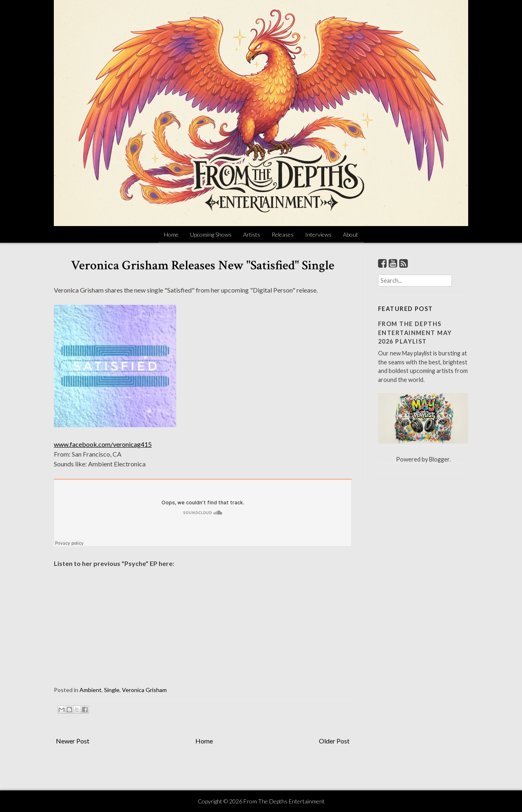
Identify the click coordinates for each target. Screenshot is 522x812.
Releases (283, 234)
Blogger (439, 459)
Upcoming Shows (211, 234)
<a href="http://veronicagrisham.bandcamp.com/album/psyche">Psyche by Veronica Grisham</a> (135, 618)
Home (171, 234)
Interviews (318, 234)
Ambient (91, 690)
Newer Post (73, 741)
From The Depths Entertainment (284, 801)
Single (112, 690)
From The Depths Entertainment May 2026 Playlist (415, 333)
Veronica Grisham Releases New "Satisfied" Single (203, 265)
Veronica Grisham (144, 690)
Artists (252, 234)
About (351, 234)
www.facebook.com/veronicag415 (103, 444)
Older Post (334, 741)
